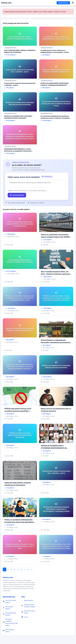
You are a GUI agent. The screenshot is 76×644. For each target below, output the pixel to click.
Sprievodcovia (9, 597)
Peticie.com (6, 3)
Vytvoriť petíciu (17, 195)
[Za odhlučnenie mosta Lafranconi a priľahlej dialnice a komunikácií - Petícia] (56, 42)
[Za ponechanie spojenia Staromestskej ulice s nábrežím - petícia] (20, 75)
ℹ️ (16, 48)
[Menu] (73, 3)
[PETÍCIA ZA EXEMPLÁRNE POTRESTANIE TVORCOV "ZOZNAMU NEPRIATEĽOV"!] (56, 75)
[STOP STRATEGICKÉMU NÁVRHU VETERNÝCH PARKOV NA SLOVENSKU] (20, 42)
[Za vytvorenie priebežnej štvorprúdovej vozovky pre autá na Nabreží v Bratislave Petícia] (56, 108)
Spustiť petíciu (63, 3)
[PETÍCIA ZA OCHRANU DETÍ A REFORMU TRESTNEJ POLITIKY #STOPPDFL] (20, 108)
